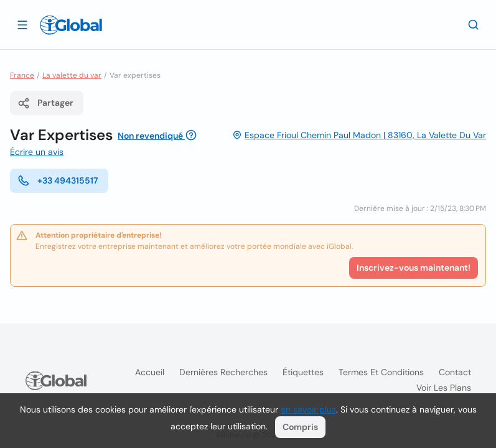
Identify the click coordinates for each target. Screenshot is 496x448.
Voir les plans (444, 388)
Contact (455, 372)
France (22, 75)
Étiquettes (303, 372)
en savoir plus (308, 409)
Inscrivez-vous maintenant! (414, 268)
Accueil (150, 372)
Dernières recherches (223, 372)
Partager (45, 103)
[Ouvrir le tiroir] (22, 24)
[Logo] (71, 25)
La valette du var (72, 75)
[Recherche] (474, 24)
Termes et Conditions (381, 372)
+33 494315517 (58, 180)
